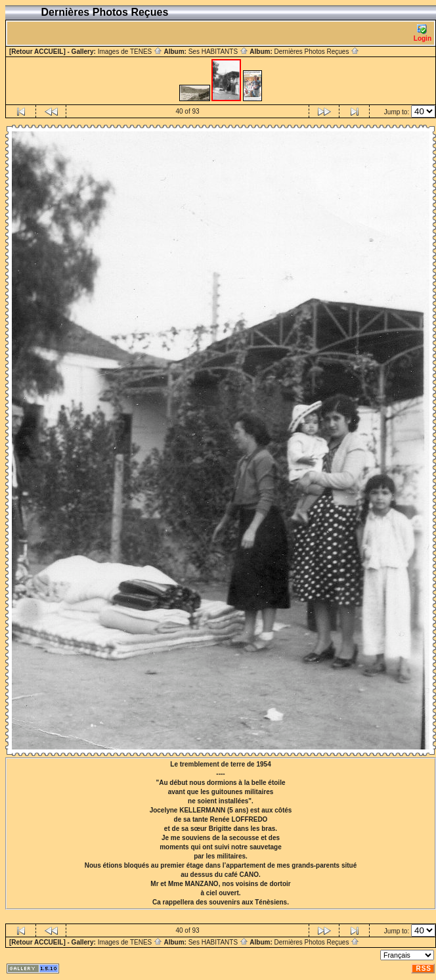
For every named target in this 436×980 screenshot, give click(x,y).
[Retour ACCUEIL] (37, 52)
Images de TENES (130, 52)
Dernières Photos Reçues (316, 52)
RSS (424, 969)
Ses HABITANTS (218, 52)
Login (423, 33)
